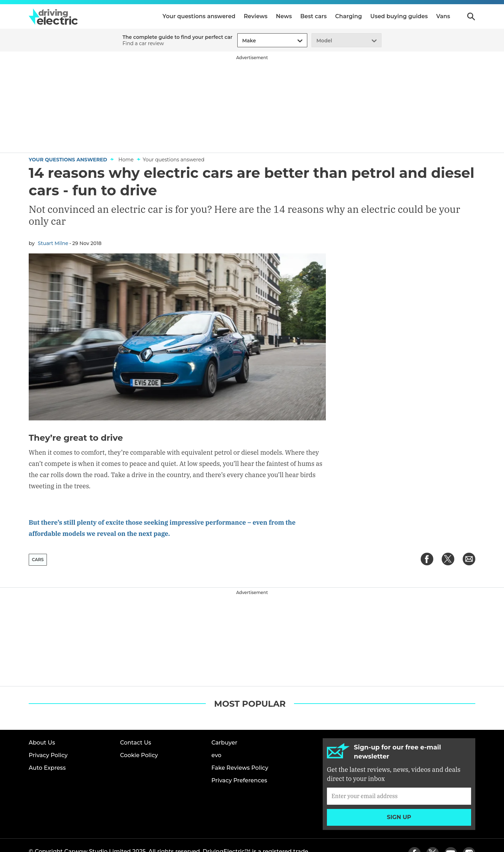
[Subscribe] (399, 774)
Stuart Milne (53, 243)
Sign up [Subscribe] (399, 795)
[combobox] (241, 41)
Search (471, 16)
